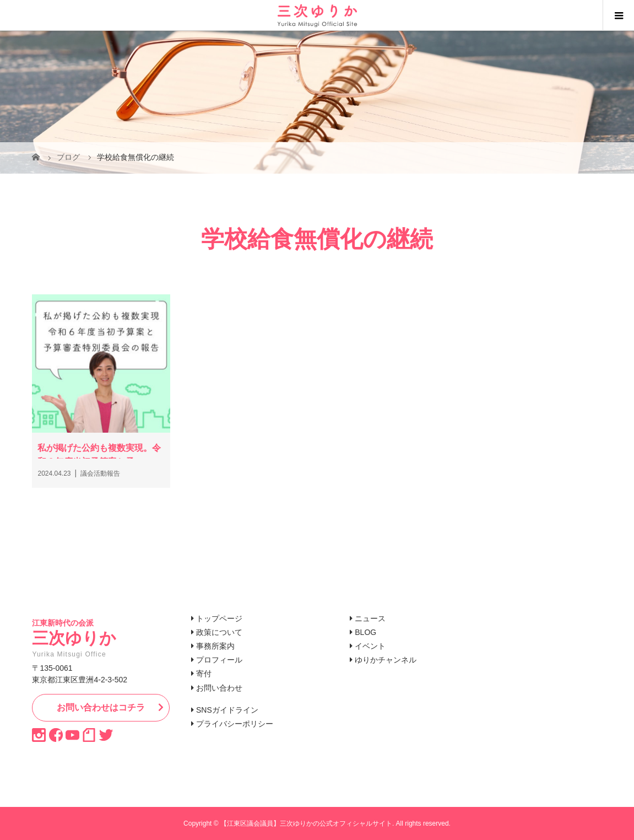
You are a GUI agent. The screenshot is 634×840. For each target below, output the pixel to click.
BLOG (365, 632)
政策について (219, 632)
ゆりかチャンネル (386, 660)
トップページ (219, 618)
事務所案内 (215, 646)
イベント (370, 646)
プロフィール (219, 660)
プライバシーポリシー (235, 724)
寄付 (204, 674)
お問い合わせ (219, 688)
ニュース (370, 618)
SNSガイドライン (227, 710)
